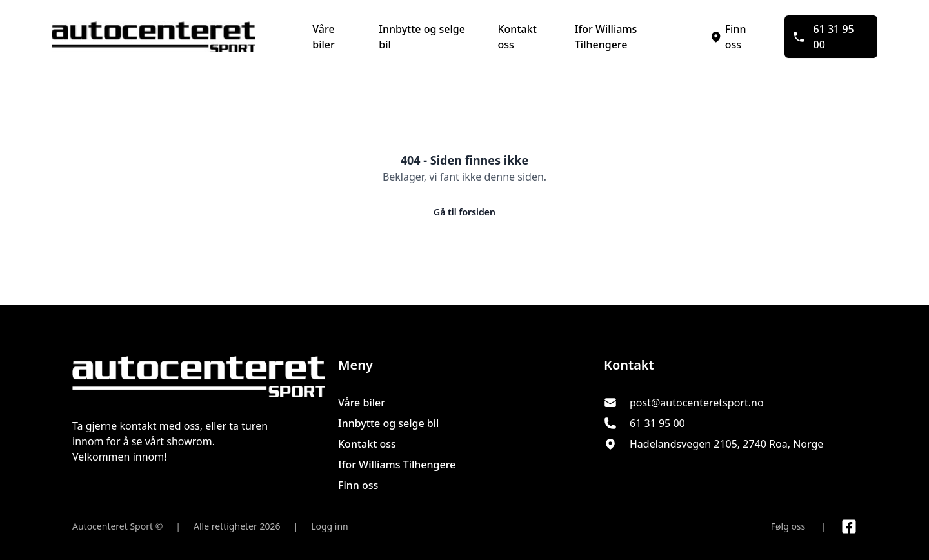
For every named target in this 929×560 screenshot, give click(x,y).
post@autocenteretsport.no (697, 403)
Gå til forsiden (464, 212)
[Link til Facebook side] (849, 526)
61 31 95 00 (823, 37)
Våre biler (324, 37)
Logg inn (330, 526)
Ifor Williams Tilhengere (606, 37)
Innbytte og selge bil (422, 37)
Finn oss (728, 37)
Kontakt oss (517, 37)
